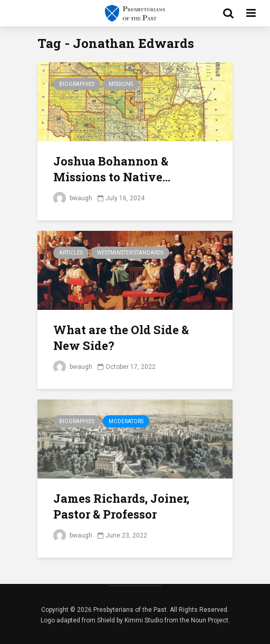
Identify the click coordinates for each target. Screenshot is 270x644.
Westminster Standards (130, 253)
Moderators (126, 421)
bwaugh (73, 198)
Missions (121, 84)
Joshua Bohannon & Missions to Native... (112, 169)
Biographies (77, 84)
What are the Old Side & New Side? (121, 338)
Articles (71, 253)
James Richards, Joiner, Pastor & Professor (121, 506)
